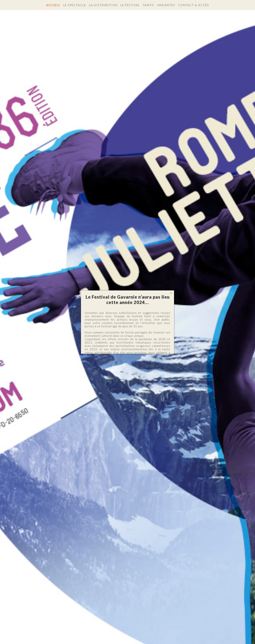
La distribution (103, 5)
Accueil (53, 5)
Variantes (166, 5)
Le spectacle (75, 5)
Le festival (130, 5)
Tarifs (148, 5)
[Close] (171, 293)
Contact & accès (194, 5)
